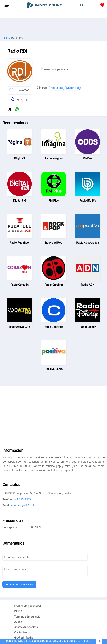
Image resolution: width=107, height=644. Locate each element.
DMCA (18, 611)
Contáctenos (22, 633)
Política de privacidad (27, 606)
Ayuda (18, 622)
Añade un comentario (19, 584)
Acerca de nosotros (26, 627)
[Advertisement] (53, 26)
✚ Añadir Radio (24, 638)
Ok (99, 641)
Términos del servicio (27, 617)
